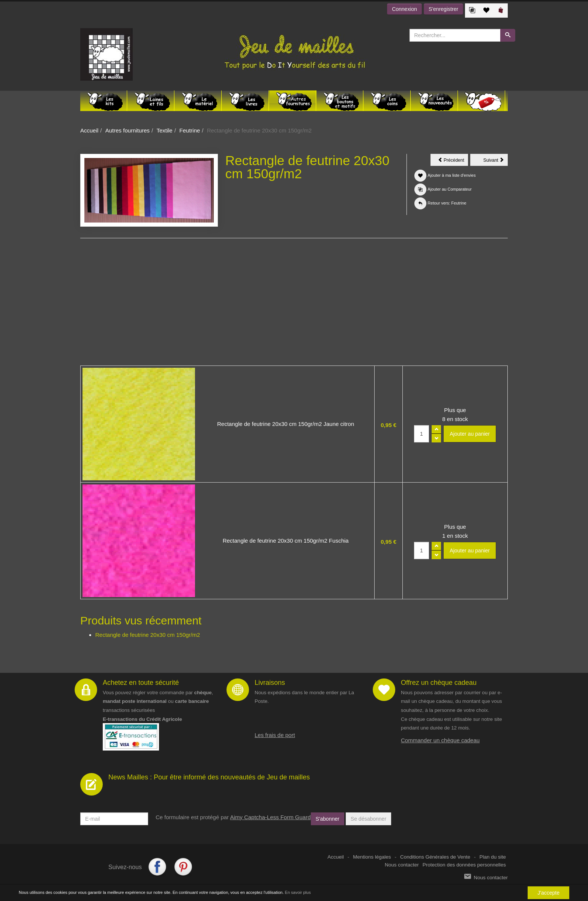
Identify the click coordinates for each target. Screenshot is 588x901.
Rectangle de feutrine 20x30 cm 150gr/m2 (148, 635)
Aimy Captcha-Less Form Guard (270, 817)
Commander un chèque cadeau (440, 740)
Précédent (453, 161)
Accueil (89, 130)
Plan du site (493, 857)
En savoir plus (298, 893)
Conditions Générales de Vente (435, 857)
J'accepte (548, 893)
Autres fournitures (127, 130)
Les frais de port (275, 735)
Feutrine (190, 130)
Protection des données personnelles (464, 865)
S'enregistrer (443, 9)
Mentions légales (372, 857)
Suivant (496, 161)
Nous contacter (402, 865)
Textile (164, 130)
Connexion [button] (404, 9)
